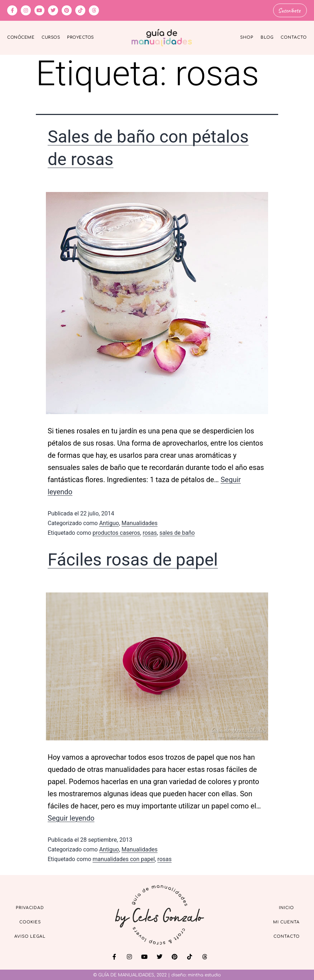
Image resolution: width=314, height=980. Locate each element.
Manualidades (139, 523)
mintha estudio (204, 975)
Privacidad (30, 907)
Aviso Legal (30, 936)
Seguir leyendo (71, 817)
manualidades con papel (124, 859)
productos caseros (116, 532)
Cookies (30, 921)
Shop (247, 37)
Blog (267, 37)
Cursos (51, 37)
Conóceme (21, 37)
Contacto (294, 37)
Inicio (286, 907)
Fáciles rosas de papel (133, 559)
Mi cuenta (286, 921)
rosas (150, 532)
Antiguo (109, 523)
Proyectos (80, 37)
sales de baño (177, 532)
